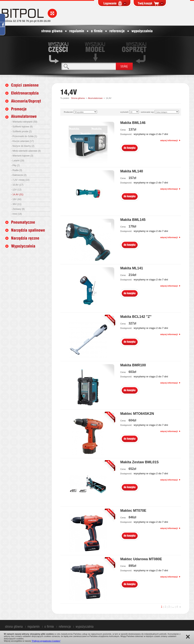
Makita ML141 (132, 268)
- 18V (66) (16, 199)
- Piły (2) (15, 165)
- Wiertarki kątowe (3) (22, 156)
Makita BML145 (133, 220)
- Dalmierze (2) (19, 175)
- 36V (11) (16, 204)
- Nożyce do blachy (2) (23, 146)
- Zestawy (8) (18, 209)
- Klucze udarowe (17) (22, 141)
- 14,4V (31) (17, 194)
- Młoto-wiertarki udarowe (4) (26, 151)
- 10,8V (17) (17, 185)
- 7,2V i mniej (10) (20, 180)
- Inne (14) (16, 214)
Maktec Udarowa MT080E (141, 559)
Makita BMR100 (133, 365)
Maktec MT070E (133, 511)
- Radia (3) (17, 170)
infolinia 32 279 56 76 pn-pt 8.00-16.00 (26, 21)
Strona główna (78, 98)
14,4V (109, 98)
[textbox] (89, 66)
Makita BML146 (133, 123)
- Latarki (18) (18, 161)
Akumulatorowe (95, 98)
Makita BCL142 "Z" (136, 317)
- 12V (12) (16, 190)
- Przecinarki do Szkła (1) (24, 136)
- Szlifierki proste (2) (21, 131)
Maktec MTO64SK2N (137, 414)
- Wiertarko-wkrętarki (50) (24, 122)
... (173, 606)
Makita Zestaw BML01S (139, 462)
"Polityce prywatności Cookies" (46, 641)
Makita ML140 (132, 171)
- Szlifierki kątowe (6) (22, 127)
